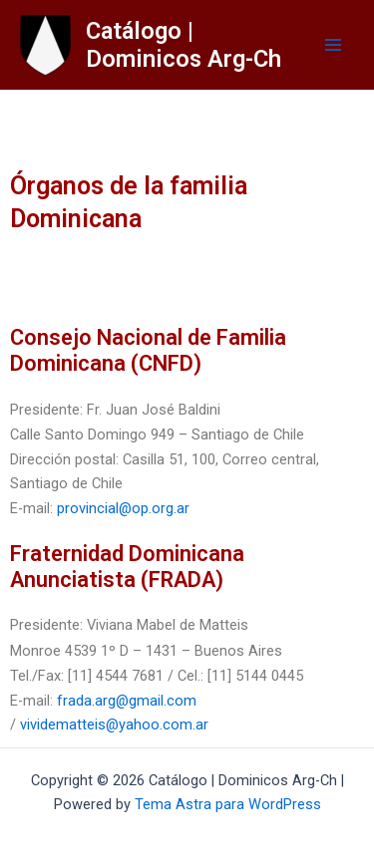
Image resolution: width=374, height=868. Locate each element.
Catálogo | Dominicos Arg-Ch (184, 45)
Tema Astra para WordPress (228, 804)
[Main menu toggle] (333, 45)
